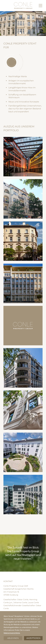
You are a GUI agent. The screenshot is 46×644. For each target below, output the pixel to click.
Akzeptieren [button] (33, 638)
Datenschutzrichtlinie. (12, 633)
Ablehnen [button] (13, 638)
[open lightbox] (23, 157)
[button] (40, 6)
